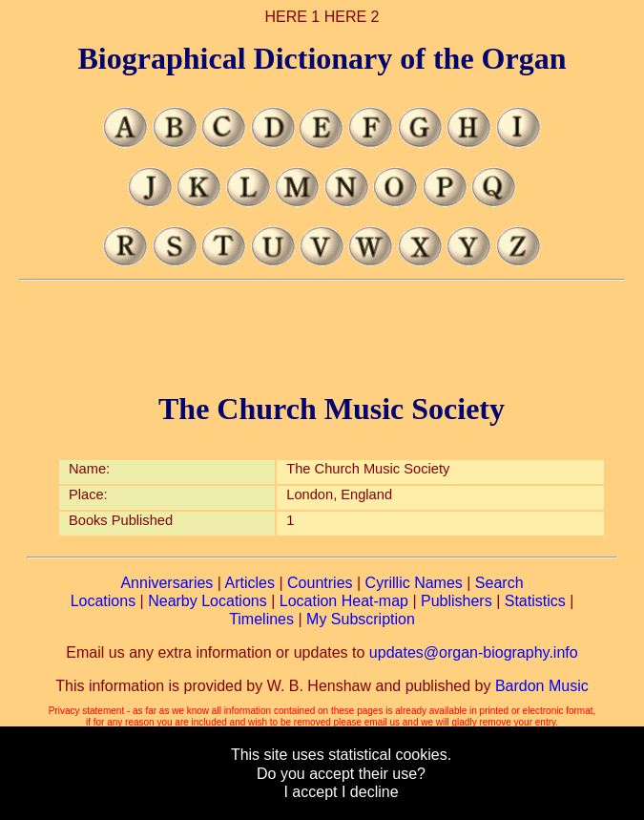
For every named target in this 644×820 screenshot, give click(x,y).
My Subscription (361, 619)
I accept (310, 792)
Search (499, 583)
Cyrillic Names (414, 583)
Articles (250, 583)
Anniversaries (166, 583)
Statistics (535, 601)
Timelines (261, 619)
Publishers (457, 601)
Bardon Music (542, 686)
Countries (320, 583)
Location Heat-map (344, 601)
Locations (104, 601)
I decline (370, 792)
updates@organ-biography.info (474, 652)
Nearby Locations (208, 601)
